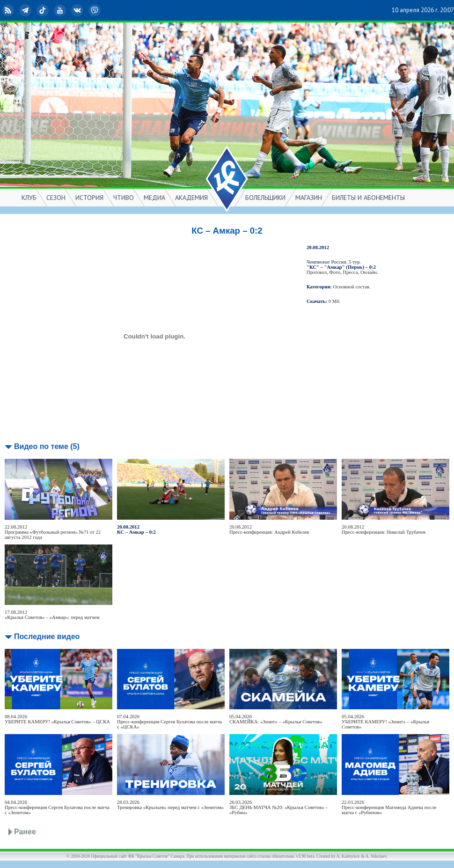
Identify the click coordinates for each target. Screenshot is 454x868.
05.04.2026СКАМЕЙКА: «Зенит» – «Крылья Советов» (276, 719)
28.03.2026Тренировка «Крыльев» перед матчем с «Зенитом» (170, 805)
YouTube (61, 10)
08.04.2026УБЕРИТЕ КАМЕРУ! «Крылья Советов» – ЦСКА (57, 719)
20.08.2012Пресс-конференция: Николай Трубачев (384, 530)
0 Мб (334, 301)
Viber (95, 10)
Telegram (26, 10)
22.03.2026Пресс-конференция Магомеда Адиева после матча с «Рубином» (389, 807)
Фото (335, 272)
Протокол (317, 272)
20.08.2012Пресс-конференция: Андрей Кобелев (269, 530)
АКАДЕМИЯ (191, 198)
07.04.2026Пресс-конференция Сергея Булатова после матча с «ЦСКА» (169, 722)
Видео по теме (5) (47, 446)
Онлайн (369, 272)
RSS (9, 10)
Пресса (350, 272)
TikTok (44, 10)
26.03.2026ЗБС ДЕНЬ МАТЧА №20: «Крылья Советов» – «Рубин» (279, 807)
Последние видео (47, 636)
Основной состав (351, 287)
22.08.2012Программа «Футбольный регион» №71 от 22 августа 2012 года (53, 532)
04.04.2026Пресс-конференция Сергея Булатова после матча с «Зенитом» (57, 807)
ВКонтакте (78, 10)
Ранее (25, 832)
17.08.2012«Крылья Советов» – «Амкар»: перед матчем (52, 615)
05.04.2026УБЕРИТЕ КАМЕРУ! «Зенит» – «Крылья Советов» (385, 722)
